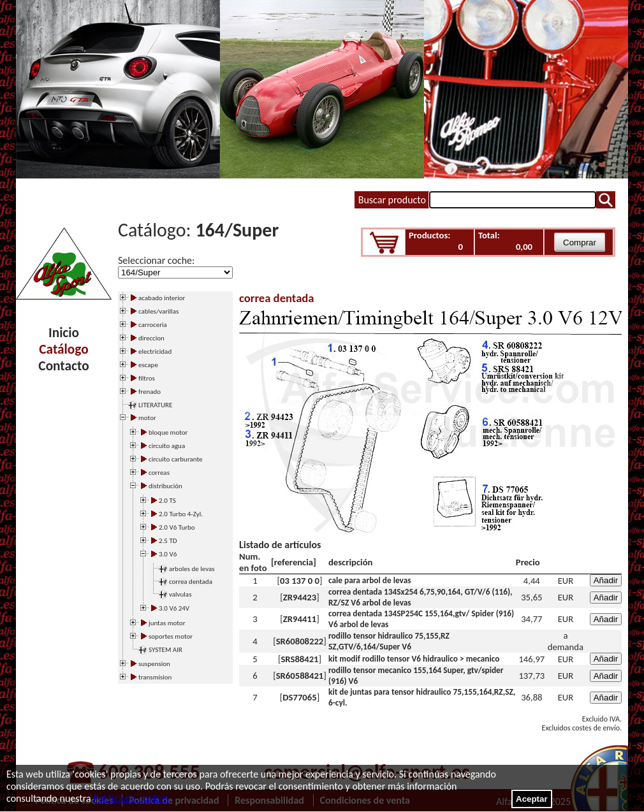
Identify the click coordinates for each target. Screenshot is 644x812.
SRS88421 (299, 659)
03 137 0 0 (300, 581)
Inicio (64, 333)
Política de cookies (131, 798)
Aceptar (532, 799)
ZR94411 (300, 619)
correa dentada (191, 582)
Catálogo (63, 349)
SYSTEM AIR (165, 650)
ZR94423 (300, 597)
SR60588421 (300, 676)
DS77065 (299, 697)
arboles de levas (192, 569)
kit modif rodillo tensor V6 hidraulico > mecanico (414, 659)
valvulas (180, 594)
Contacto (63, 366)
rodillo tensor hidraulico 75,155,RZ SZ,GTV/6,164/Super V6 (389, 641)
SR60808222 (300, 641)
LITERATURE (155, 405)
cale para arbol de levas (370, 580)
